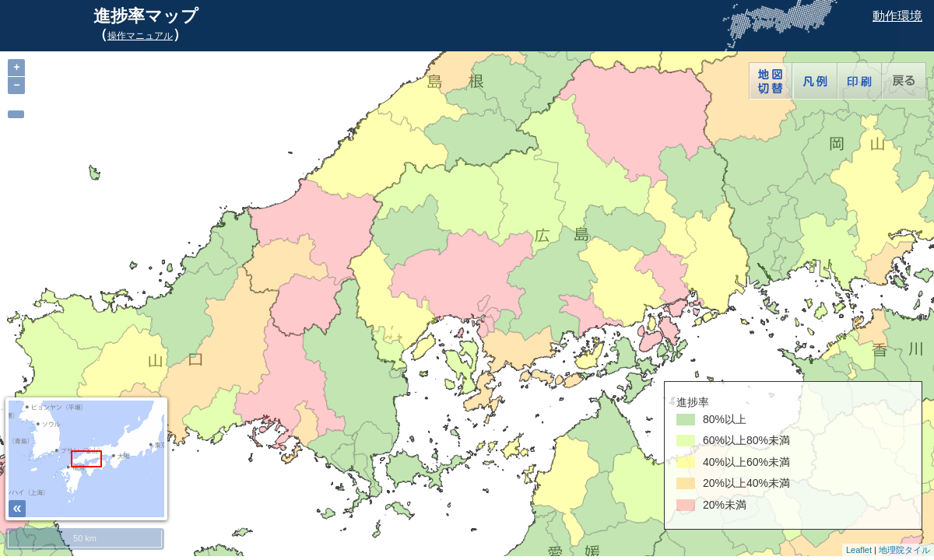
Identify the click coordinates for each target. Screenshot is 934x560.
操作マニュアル (140, 36)
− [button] (16, 85)
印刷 (860, 81)
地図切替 (771, 81)
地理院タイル (904, 550)
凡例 (815, 81)
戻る (904, 81)
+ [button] (16, 67)
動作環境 (897, 16)
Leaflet (859, 550)
